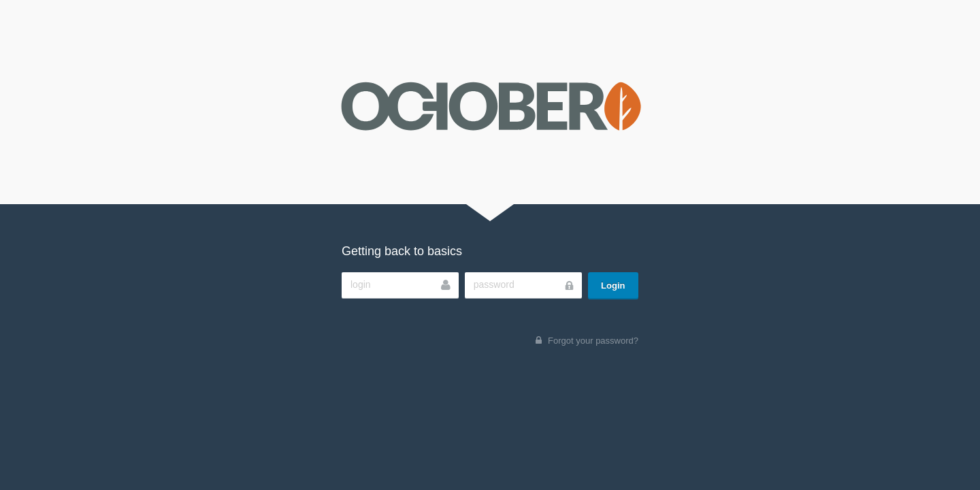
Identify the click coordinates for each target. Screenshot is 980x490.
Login (613, 285)
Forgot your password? (593, 341)
